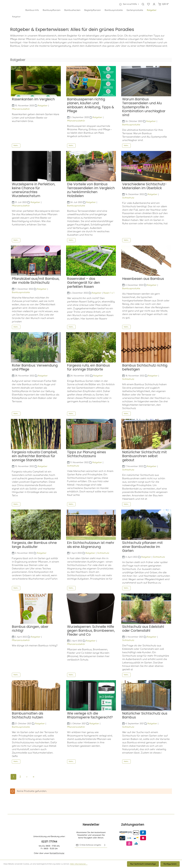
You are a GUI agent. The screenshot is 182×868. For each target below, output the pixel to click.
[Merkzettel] (149, 5)
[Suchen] (143, 5)
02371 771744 (49, 842)
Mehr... (16, 146)
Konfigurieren (170, 864)
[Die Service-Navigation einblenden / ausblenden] (129, 5)
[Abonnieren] (105, 845)
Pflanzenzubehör (21, 110)
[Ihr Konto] (154, 5)
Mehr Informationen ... (79, 864)
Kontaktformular (57, 853)
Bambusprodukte (131, 125)
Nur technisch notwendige (144, 864)
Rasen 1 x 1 (109, 294)
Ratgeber (43, 106)
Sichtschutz (128, 198)
